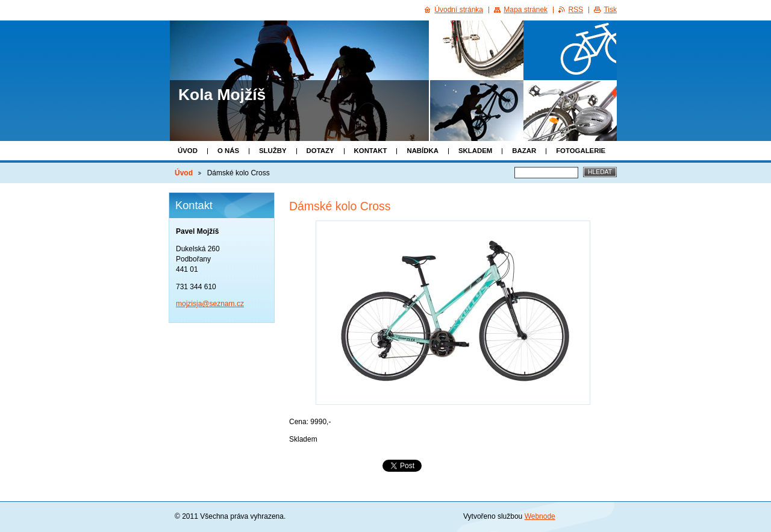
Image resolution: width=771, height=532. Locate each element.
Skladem (475, 151)
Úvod (188, 151)
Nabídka (423, 151)
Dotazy (320, 151)
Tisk (610, 10)
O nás (228, 151)
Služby (273, 151)
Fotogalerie (581, 151)
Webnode (540, 516)
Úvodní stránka (459, 10)
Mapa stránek (526, 10)
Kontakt (371, 151)
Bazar (524, 151)
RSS (576, 10)
